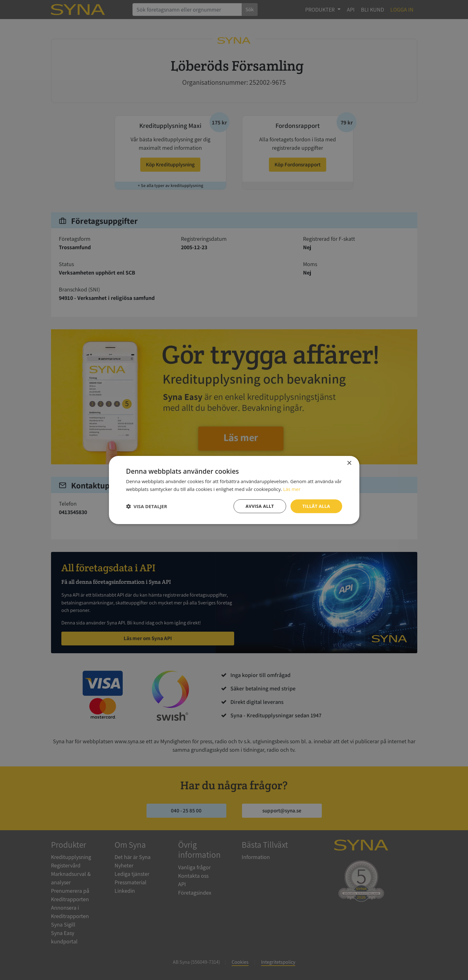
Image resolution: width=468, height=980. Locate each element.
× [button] (349, 463)
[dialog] (234, 490)
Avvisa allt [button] (259, 506)
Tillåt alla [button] (316, 506)
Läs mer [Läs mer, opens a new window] (292, 489)
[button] (147, 506)
